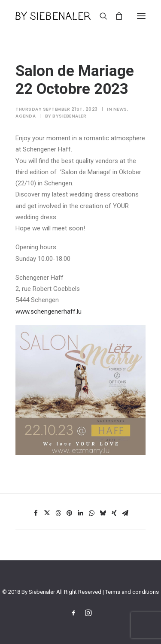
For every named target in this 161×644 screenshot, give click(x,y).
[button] (141, 16)
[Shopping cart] (115, 16)
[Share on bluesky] (103, 513)
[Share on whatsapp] (92, 513)
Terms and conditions (132, 592)
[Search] (100, 16)
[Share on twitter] (47, 513)
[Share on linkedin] (81, 513)
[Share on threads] (58, 513)
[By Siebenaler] (53, 16)
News (120, 109)
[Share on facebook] (36, 513)
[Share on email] (125, 513)
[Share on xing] (114, 513)
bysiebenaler (69, 116)
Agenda (26, 116)
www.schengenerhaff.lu (49, 311)
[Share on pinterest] (70, 513)
